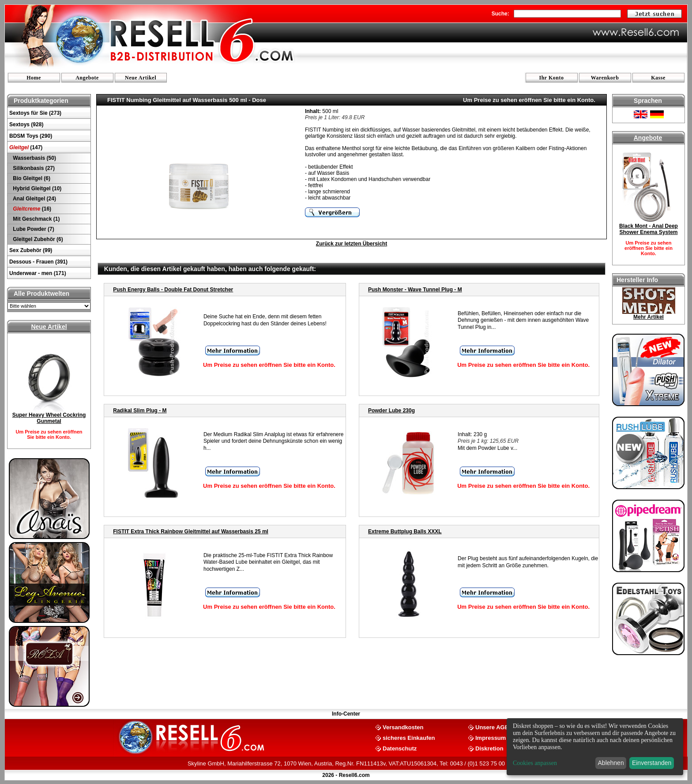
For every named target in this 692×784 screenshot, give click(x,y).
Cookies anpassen (535, 763)
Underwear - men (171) (38, 273)
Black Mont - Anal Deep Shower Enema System (649, 229)
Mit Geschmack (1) (36, 219)
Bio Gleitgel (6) (31, 178)
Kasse (658, 78)
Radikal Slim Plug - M (140, 411)
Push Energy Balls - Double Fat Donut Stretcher (173, 290)
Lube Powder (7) (33, 229)
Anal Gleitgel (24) (34, 199)
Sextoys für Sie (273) (35, 113)
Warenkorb (605, 78)
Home (34, 78)
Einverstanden (652, 763)
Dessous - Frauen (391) (38, 262)
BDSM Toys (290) (31, 136)
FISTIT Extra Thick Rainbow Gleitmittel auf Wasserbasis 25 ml (191, 531)
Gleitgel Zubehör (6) (37, 239)
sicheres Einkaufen (409, 737)
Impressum (491, 737)
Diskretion (489, 748)
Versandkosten (403, 727)
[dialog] (595, 747)
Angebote (87, 78)
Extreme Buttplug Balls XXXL (405, 531)
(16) (31, 209)
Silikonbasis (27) (33, 168)
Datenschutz (400, 748)
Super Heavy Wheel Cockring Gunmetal (49, 418)
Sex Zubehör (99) (31, 250)
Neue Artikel (141, 78)
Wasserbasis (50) (34, 158)
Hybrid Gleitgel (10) (36, 188)
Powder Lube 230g (391, 411)
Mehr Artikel (649, 317)
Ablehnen (611, 763)
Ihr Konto (552, 78)
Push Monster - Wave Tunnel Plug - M (415, 290)
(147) (26, 147)
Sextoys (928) (26, 124)
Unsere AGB (492, 727)
